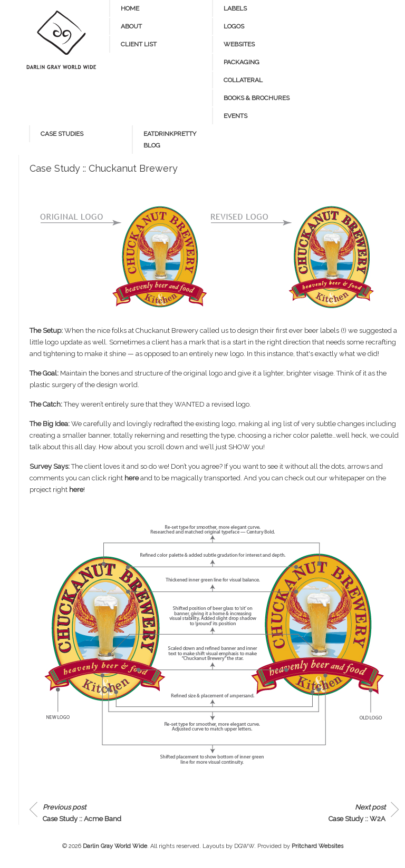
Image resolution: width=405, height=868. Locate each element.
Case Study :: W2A (357, 813)
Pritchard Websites (317, 846)
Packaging (242, 62)
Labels (235, 8)
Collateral (243, 80)
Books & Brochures (257, 98)
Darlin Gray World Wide (115, 846)
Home (130, 8)
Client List (139, 44)
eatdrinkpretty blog (170, 140)
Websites (239, 44)
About (131, 26)
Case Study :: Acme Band (82, 813)
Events (235, 116)
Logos (234, 26)
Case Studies (62, 134)
